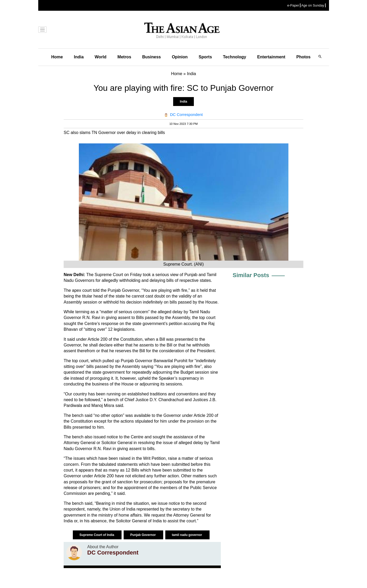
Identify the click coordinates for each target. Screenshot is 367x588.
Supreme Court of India (97, 535)
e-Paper (293, 5)
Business (152, 57)
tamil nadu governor (187, 535)
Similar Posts (251, 275)
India (79, 57)
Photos (303, 57)
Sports (205, 57)
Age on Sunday (313, 5)
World (100, 57)
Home (57, 57)
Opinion (180, 57)
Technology (235, 57)
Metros (124, 57)
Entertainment (271, 57)
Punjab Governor (143, 535)
